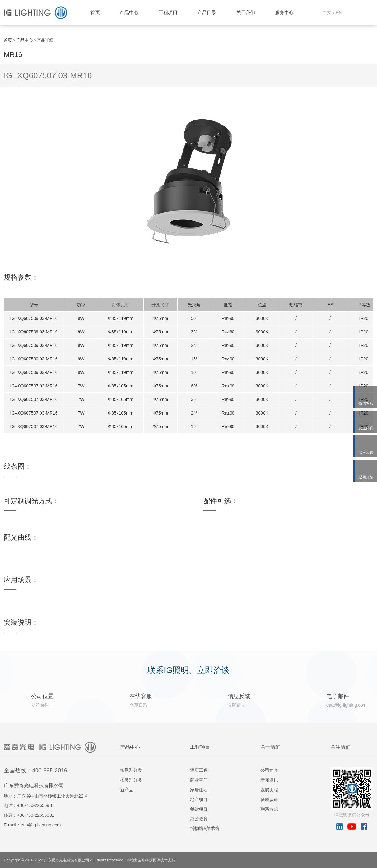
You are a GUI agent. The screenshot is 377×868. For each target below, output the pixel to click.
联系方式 (269, 809)
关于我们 (246, 12)
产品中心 (129, 12)
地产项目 (199, 799)
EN (339, 13)
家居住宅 (199, 790)
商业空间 (199, 780)
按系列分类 (131, 770)
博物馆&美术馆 (205, 828)
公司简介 (269, 770)
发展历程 (269, 790)
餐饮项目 (199, 809)
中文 (327, 13)
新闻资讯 (269, 780)
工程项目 (168, 12)
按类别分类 (131, 780)
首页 (95, 12)
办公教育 (199, 819)
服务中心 (284, 12)
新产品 (127, 790)
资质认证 (269, 799)
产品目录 (207, 12)
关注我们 (341, 747)
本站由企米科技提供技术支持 (151, 860)
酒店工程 (199, 770)
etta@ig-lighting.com (41, 825)
